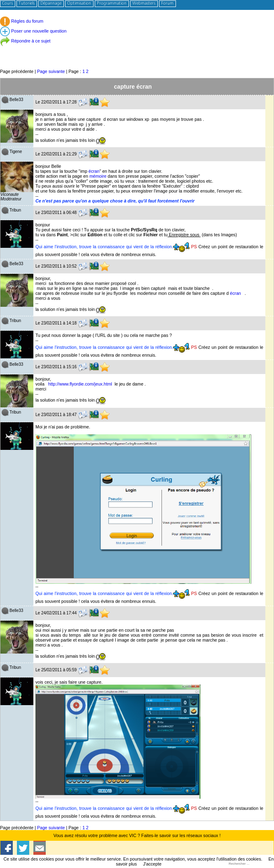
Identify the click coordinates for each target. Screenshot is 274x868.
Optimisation (79, 4)
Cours (7, 4)
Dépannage (51, 4)
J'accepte (152, 864)
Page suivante (51, 71)
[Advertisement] (137, 49)
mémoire (98, 176)
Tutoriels (27, 4)
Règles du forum (22, 21)
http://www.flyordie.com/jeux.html (80, 384)
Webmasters (144, 4)
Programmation (112, 4)
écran (94, 171)
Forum (167, 4)
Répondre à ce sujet (25, 41)
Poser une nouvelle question (33, 31)
